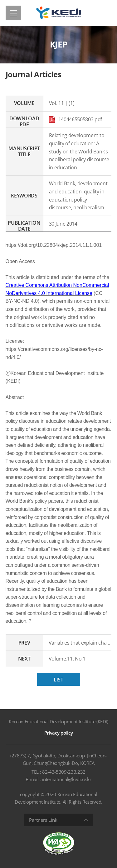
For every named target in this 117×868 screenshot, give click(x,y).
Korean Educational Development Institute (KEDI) (58, 721)
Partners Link (43, 820)
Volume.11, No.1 (67, 659)
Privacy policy (59, 733)
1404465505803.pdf (76, 119)
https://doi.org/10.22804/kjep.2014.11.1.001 (54, 245)
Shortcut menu (0, 0)
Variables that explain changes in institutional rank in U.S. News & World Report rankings (80, 643)
